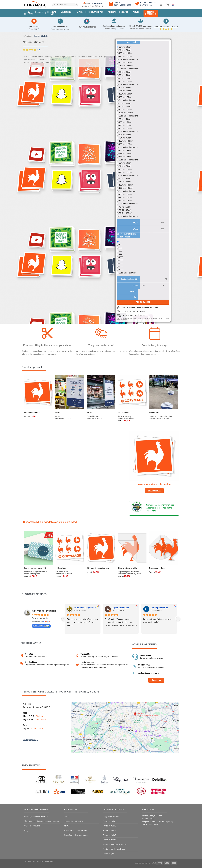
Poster (58, 412)
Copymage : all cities (111, 817)
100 (120, 245)
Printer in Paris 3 (110, 831)
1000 (121, 257)
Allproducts (28, 13)
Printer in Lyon (109, 854)
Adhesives (112, 12)
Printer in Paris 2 (110, 835)
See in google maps (31, 740)
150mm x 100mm (126, 128)
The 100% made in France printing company (42, 821)
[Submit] (76, 5)
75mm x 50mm (125, 91)
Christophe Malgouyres (85, 608)
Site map (67, 826)
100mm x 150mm (126, 63)
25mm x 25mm (125, 72)
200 (120, 248)
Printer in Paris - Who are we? (75, 831)
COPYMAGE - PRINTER (44, 611)
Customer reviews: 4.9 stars (166, 26)
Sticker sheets (123, 412)
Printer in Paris (109, 821)
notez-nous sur (41, 626)
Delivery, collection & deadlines (36, 817)
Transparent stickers (157, 568)
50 (120, 241)
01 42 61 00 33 (98, 3)
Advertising (66, 12)
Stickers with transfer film (128, 568)
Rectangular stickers (32, 412)
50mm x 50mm (125, 47)
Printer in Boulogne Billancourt (115, 844)
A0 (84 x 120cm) (125, 213)
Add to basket (143, 302)
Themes (136, 12)
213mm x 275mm (126, 66)
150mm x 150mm (126, 201)
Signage (125, 12)
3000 (121, 263)
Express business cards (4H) (35, 568)
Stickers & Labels (41, 36)
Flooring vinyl (154, 412)
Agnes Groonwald (121, 608)
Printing (79, 12)
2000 (121, 260)
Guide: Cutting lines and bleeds (76, 835)
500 (120, 254)
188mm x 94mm (125, 150)
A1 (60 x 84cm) (125, 210)
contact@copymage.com (148, 673)
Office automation (95, 12)
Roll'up (89, 412)
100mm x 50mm (125, 94)
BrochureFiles (52, 13)
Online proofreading (32, 826)
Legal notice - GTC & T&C (73, 821)
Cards (40, 12)
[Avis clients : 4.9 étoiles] (166, 21)
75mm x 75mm (125, 50)
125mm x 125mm (126, 56)
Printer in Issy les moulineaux (114, 849)
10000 (121, 270)
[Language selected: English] (174, 5)
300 (120, 251)
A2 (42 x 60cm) (125, 207)
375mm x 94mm (125, 157)
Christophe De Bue (159, 608)
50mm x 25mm (125, 88)
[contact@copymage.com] (135, 673)
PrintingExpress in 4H (151, 13)
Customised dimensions (128, 59)
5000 (121, 267)
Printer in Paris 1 (110, 840)
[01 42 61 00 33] (135, 666)
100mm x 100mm (126, 53)
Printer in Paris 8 (110, 826)
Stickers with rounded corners (98, 568)
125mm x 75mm (125, 97)
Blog (26, 831)
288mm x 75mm (125, 154)
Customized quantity (127, 273)
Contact (67, 817)
